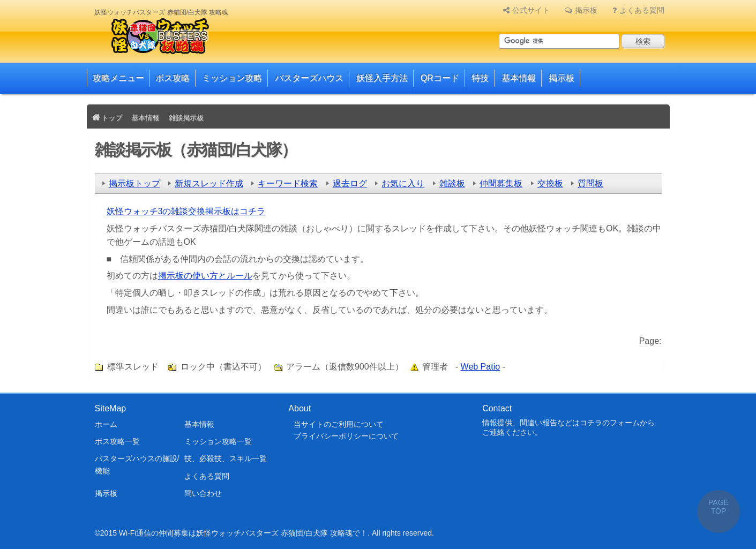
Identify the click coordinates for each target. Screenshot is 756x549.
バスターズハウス (309, 78)
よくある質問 (642, 10)
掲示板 (586, 10)
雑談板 (452, 183)
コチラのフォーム (610, 423)
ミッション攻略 (232, 78)
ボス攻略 (173, 78)
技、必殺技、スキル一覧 (226, 458)
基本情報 (519, 78)
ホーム (106, 424)
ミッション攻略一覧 (218, 441)
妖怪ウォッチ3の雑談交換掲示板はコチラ (186, 211)
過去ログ (350, 183)
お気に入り (403, 183)
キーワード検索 (288, 183)
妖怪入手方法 (382, 78)
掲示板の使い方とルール (205, 276)
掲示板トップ (134, 183)
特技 (480, 78)
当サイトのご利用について (339, 424)
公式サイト (531, 10)
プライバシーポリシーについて (346, 436)
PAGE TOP (718, 507)
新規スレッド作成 (209, 183)
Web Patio (481, 367)
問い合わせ (203, 493)
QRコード (440, 78)
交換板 (550, 183)
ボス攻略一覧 (117, 441)
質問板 (590, 183)
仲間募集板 (501, 183)
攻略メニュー (118, 78)
